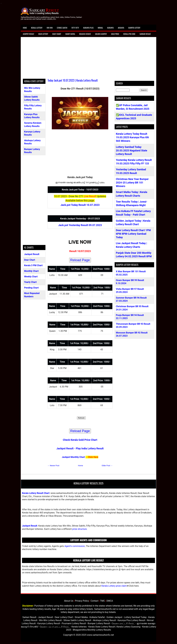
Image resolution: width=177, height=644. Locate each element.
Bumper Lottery (134, 28)
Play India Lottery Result (90, 448)
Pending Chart (31, 288)
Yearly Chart (30, 282)
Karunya (111, 28)
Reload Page (80, 260)
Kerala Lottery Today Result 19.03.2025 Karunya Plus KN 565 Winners (132, 137)
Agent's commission (75, 546)
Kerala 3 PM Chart (33, 265)
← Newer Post (53, 466)
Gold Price (115, 34)
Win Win (50, 28)
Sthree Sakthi (62, 28)
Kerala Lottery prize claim (114, 586)
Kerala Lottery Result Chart (36, 493)
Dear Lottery (43, 34)
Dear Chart (30, 260)
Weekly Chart (31, 277)
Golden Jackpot (101, 34)
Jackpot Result (29, 34)
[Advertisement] (88, 59)
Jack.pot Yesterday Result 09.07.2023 (80, 225)
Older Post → (107, 466)
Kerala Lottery (37, 28)
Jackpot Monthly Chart (73, 457)
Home (25, 28)
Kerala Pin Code (129, 34)
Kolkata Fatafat (85, 34)
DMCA (110, 601)
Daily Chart (57, 34)
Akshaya (121, 28)
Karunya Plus (88, 28)
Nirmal (100, 28)
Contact (94, 601)
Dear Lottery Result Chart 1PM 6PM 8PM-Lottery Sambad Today (133, 234)
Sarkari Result (145, 34)
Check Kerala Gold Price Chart (80, 440)
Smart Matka (70, 34)
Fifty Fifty (75, 28)
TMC (102, 601)
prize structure (79, 529)
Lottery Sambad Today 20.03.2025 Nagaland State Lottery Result (132, 150)
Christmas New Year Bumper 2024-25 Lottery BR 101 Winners (132, 183)
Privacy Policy (82, 601)
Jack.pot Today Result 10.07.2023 (80, 205)
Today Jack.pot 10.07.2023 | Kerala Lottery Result (73, 80)
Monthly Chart (31, 271)
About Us (69, 601)
